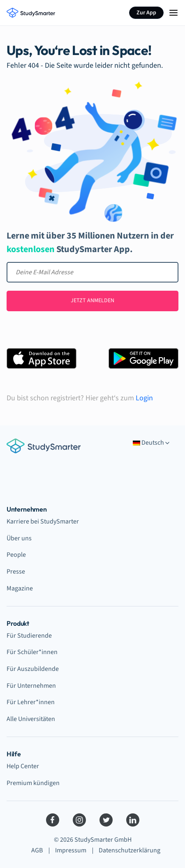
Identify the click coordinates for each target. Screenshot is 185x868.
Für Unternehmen (31, 686)
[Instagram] (79, 820)
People (16, 555)
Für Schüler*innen (32, 652)
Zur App (146, 13)
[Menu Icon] (173, 13)
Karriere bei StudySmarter (43, 521)
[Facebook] (53, 820)
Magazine (20, 588)
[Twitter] (106, 820)
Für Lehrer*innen (31, 702)
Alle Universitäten (31, 719)
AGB (37, 850)
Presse (16, 572)
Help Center (23, 766)
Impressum (71, 850)
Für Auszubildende (33, 669)
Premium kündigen (33, 783)
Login (144, 398)
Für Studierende (29, 636)
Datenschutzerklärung (129, 850)
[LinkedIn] (133, 820)
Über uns (19, 538)
